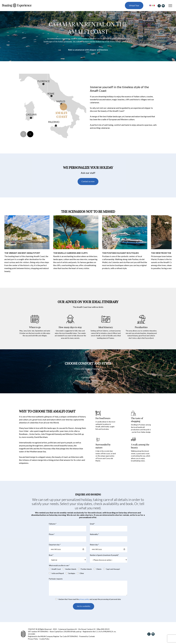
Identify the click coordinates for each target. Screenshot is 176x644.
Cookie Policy (44, 639)
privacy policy (84, 601)
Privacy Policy (33, 639)
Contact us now (88, 183)
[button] (30, 135)
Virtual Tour (133, 6)
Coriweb (92, 636)
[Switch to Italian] (153, 6)
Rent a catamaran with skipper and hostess (88, 51)
